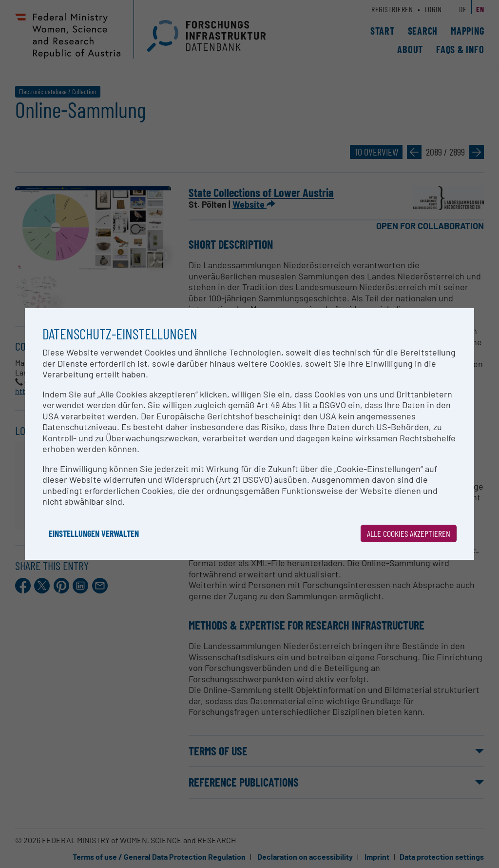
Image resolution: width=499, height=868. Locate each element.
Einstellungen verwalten (94, 533)
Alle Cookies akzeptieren (409, 533)
